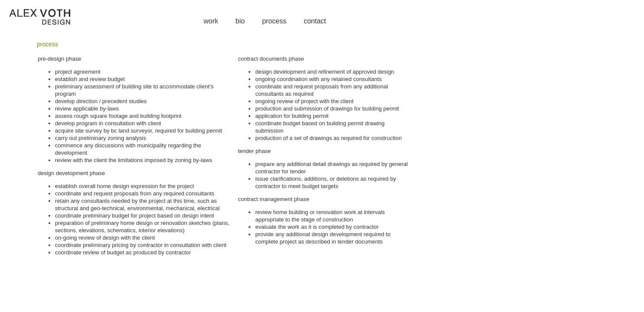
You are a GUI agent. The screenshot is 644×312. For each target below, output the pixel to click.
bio (240, 21)
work (211, 21)
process (274, 21)
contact (315, 21)
